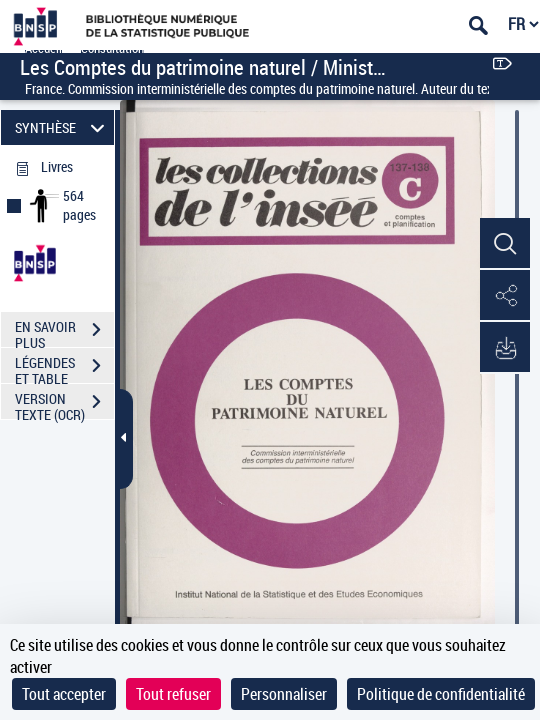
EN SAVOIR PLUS (64, 332)
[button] (505, 244)
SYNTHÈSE (63, 127)
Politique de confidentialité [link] (441, 694)
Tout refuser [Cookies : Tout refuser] (173, 694)
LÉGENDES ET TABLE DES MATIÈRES (64, 368)
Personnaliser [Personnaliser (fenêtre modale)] (284, 694)
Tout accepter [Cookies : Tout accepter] (64, 694)
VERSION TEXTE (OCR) (64, 404)
